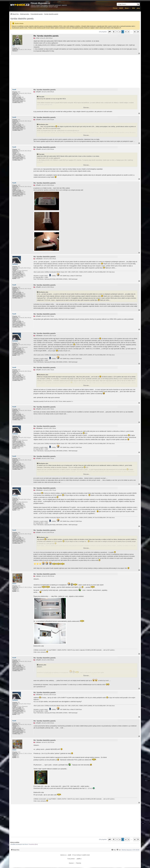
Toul (13, 46)
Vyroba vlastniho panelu (22, 19)
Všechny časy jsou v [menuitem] (130, 850)
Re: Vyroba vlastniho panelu (46, 36)
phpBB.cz (79, 859)
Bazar (127, 8)
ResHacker (15, 264)
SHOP (121, 8)
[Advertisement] (75, 71)
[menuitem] (34, 14)
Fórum (115, 8)
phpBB (69, 855)
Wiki (134, 8)
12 (135, 32)
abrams (14, 584)
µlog (138, 8)
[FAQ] (114, 850)
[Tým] (119, 850)
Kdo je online (15, 842)
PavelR (14, 90)
